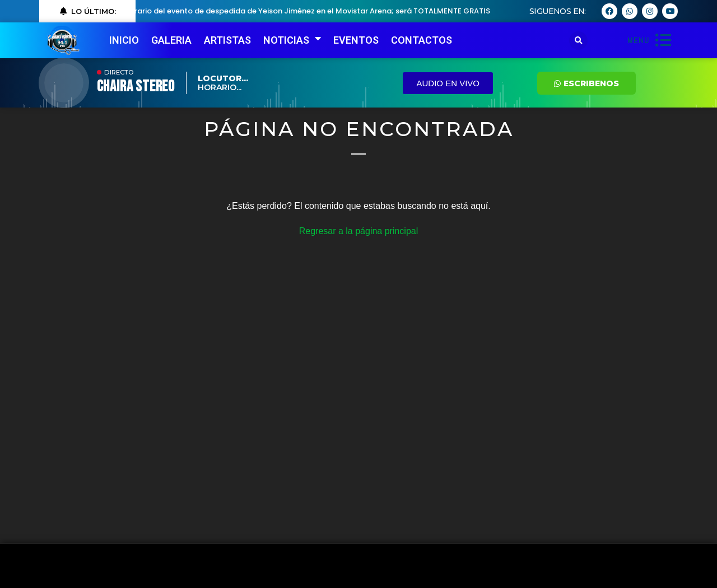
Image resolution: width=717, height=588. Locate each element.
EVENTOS (356, 40)
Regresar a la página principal (359, 231)
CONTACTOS (422, 40)
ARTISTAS (227, 40)
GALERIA (171, 40)
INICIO (124, 40)
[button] (578, 41)
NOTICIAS (292, 41)
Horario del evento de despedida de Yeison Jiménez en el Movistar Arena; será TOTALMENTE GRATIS (311, 11)
